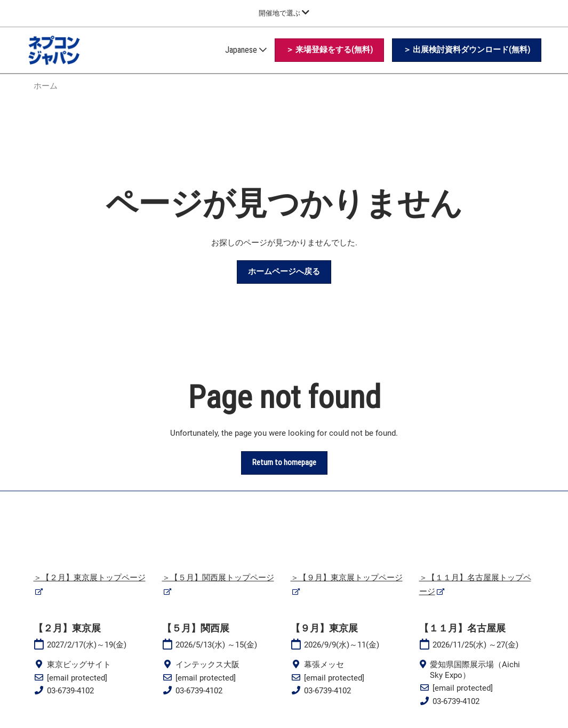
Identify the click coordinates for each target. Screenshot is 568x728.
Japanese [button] (246, 50)
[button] (329, 50)
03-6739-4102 (70, 691)
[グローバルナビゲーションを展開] (284, 13)
